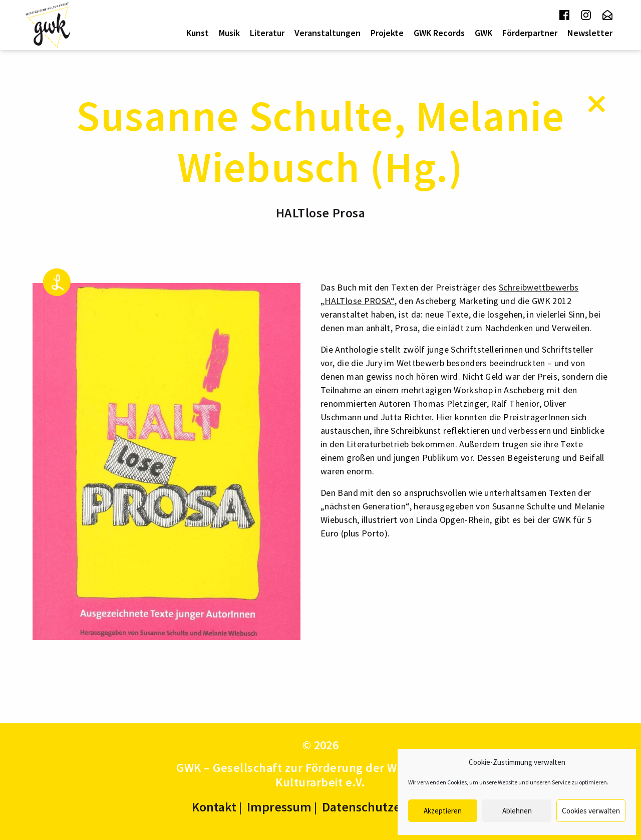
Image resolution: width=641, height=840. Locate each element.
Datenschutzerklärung (386, 807)
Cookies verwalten (591, 811)
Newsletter (590, 33)
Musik (229, 33)
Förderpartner (530, 33)
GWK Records (439, 33)
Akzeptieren (443, 811)
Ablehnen (517, 811)
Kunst (198, 33)
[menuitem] (198, 33)
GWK (484, 33)
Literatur (267, 33)
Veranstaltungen (328, 33)
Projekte (387, 33)
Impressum (279, 807)
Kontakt (214, 807)
